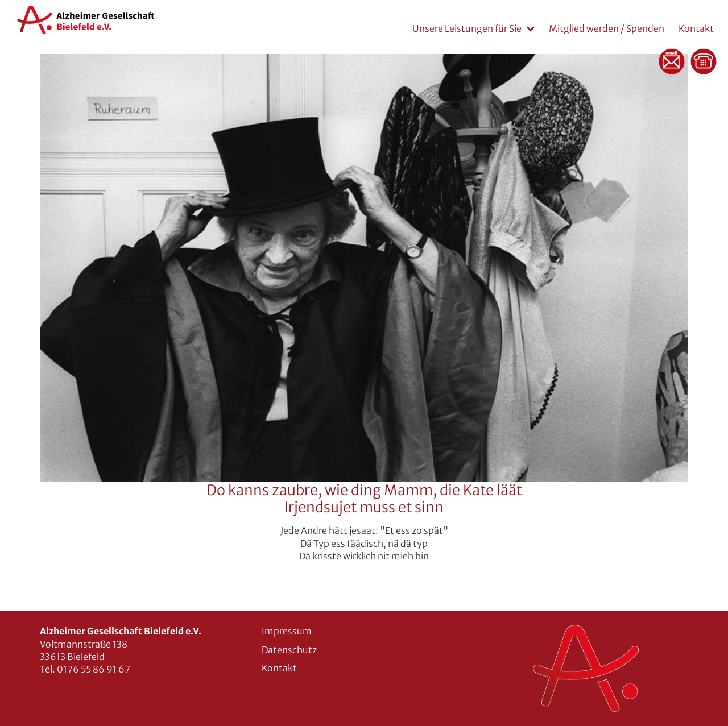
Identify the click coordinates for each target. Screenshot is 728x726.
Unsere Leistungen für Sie (467, 28)
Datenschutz (289, 650)
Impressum (287, 631)
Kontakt (696, 28)
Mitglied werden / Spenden (607, 28)
